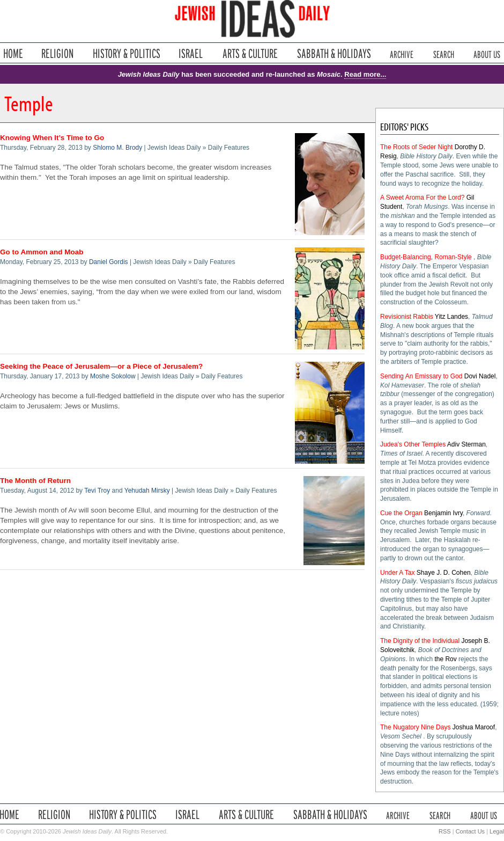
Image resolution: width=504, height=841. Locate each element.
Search (444, 53)
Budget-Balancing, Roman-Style (426, 257)
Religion (58, 53)
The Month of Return (35, 481)
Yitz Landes (451, 317)
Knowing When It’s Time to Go (52, 138)
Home (13, 53)
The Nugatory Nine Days (415, 727)
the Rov (445, 659)
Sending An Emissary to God (421, 376)
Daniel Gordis (109, 262)
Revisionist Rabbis (407, 317)
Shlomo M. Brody (117, 148)
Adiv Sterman (466, 444)
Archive (402, 53)
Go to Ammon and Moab (42, 252)
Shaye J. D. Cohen (444, 573)
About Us (487, 53)
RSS (445, 831)
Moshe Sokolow (113, 376)
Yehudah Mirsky (147, 491)
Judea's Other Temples (413, 444)
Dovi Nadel (480, 376)
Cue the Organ (401, 513)
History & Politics (127, 53)
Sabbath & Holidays (334, 53)
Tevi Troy (97, 491)
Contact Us (470, 831)
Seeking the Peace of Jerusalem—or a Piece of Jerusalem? (101, 366)
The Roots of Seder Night (416, 147)
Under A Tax (398, 573)
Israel (191, 53)
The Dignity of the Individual (420, 641)
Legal (497, 831)
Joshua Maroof (474, 727)
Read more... (365, 74)
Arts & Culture (250, 53)
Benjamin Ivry (443, 513)
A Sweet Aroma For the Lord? (422, 198)
